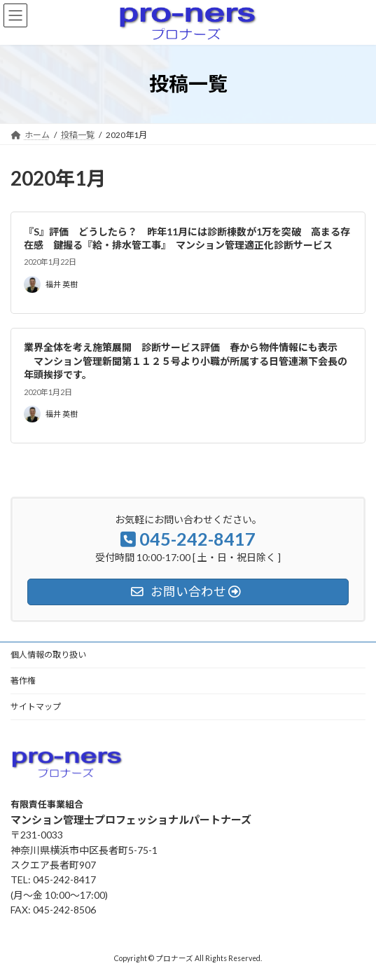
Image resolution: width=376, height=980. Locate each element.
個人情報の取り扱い (48, 655)
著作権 (23, 681)
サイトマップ (36, 706)
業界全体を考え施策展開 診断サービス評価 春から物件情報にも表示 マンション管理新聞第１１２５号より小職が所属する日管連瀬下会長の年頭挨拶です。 (186, 361)
